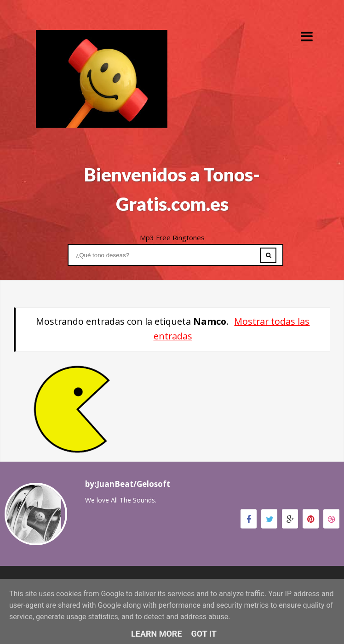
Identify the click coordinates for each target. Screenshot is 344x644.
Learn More (157, 634)
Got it (204, 634)
